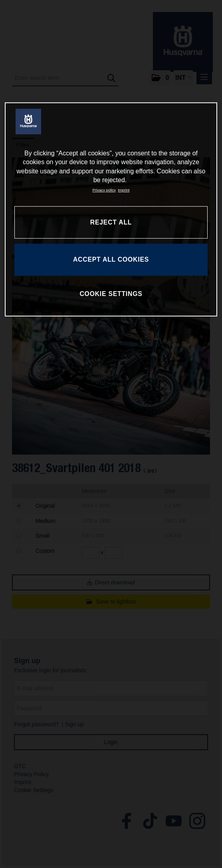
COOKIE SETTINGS (111, 294)
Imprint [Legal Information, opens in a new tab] (124, 190)
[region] (111, 209)
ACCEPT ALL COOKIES (111, 259)
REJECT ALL (111, 222)
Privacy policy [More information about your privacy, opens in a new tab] (104, 190)
